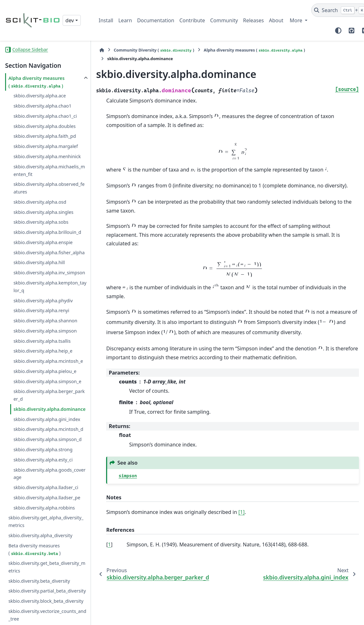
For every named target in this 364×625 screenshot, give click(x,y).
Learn (125, 20)
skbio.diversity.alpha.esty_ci (43, 459)
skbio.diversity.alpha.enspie (43, 241)
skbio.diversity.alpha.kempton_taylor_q (50, 286)
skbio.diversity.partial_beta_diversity (47, 590)
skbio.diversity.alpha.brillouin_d (47, 231)
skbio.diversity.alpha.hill (39, 261)
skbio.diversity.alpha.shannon (45, 320)
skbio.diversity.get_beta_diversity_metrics (47, 566)
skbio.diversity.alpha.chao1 (42, 105)
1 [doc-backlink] (110, 544)
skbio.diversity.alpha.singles (43, 211)
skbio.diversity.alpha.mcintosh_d (48, 428)
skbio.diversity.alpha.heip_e (43, 350)
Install (106, 20)
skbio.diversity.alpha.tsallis (42, 340)
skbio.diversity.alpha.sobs (41, 221)
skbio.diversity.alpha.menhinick (47, 155)
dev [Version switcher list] (70, 20)
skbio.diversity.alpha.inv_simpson (49, 272)
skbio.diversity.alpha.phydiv (43, 300)
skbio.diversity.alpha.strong (43, 449)
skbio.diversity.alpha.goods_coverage (49, 473)
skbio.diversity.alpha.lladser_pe (47, 497)
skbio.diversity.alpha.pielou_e (45, 370)
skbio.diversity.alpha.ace (40, 95)
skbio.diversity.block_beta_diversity (46, 600)
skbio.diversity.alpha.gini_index (47, 418)
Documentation (156, 20)
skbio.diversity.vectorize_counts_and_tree (47, 614)
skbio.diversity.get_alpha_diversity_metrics (46, 520)
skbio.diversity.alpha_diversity (40, 534)
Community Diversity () (154, 50)
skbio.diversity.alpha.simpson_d (47, 438)
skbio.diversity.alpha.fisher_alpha (49, 252)
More (297, 20)
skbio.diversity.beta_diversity (39, 580)
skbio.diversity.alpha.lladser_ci (46, 486)
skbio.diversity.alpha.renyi (41, 309)
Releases (253, 20)
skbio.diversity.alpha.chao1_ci (45, 115)
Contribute (192, 20)
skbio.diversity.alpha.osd (40, 201)
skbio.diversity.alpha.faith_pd (45, 135)
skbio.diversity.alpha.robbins (44, 507)
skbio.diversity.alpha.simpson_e (47, 380)
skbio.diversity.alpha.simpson (45, 330)
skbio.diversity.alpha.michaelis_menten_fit (49, 169)
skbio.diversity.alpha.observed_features (49, 187)
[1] (242, 512)
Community (224, 20)
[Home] (102, 50)
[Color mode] (338, 31)
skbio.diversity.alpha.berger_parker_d (49, 394)
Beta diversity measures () (34, 548)
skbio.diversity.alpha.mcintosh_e (48, 360)
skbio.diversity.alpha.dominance (49, 408)
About (276, 20)
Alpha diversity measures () (36, 81)
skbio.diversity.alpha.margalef (46, 145)
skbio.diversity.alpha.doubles (45, 125)
